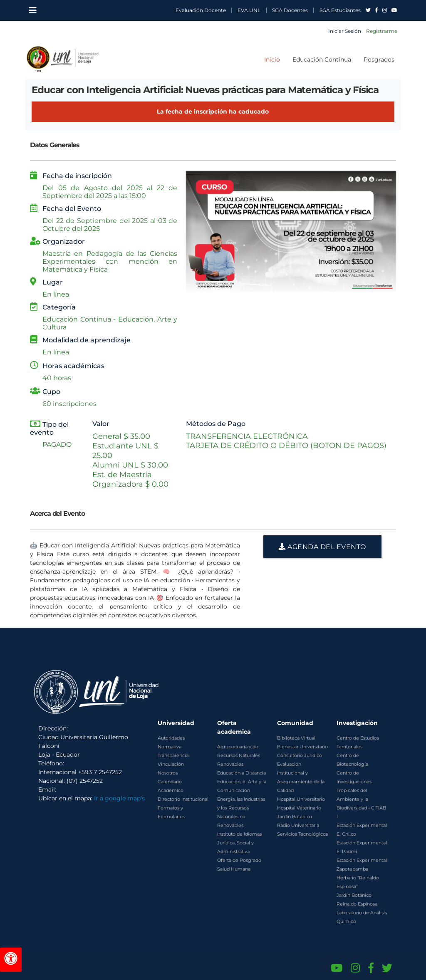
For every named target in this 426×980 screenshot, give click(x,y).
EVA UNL (249, 10)
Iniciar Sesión (345, 31)
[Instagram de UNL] (355, 968)
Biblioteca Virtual (296, 738)
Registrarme (382, 31)
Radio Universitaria (298, 825)
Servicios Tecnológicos (302, 834)
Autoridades (171, 738)
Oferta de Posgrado (239, 860)
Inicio (272, 59)
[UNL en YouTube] (394, 10)
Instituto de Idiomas (239, 834)
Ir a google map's (119, 798)
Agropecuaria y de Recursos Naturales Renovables (239, 755)
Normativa (170, 747)
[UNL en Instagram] (385, 10)
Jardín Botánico (295, 817)
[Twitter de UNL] (387, 968)
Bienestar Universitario (302, 747)
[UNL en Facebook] (377, 10)
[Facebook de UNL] (371, 968)
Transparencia (173, 755)
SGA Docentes (290, 10)
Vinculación (171, 764)
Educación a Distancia (241, 773)
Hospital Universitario (301, 799)
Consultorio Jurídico (300, 755)
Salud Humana (234, 869)
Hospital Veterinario (299, 808)
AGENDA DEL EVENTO (322, 547)
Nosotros (168, 773)
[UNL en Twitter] (369, 10)
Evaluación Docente (201, 10)
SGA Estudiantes (340, 10)
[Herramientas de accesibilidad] (11, 960)
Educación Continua (322, 59)
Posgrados (379, 59)
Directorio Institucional (183, 799)
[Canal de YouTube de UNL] (337, 968)
